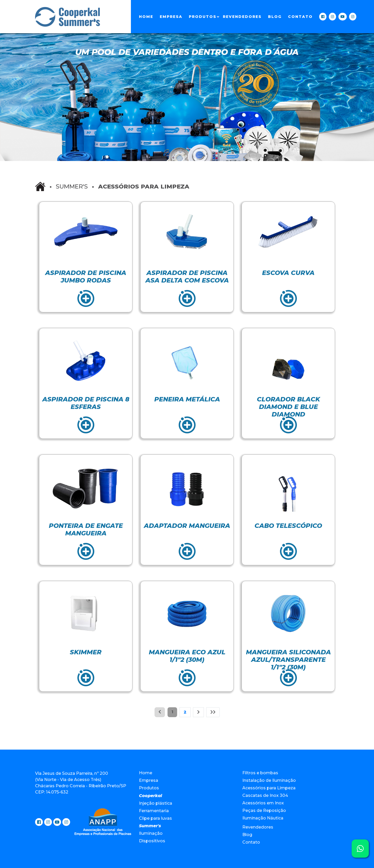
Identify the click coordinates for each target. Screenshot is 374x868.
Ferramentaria (154, 811)
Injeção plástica (156, 803)
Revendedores (242, 17)
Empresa (171, 17)
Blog (275, 17)
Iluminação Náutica (263, 818)
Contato (300, 17)
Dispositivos (152, 841)
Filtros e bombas (260, 773)
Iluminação (151, 833)
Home (146, 17)
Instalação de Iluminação (269, 780)
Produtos (203, 17)
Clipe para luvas (155, 818)
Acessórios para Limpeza (269, 788)
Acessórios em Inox (263, 803)
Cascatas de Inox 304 (265, 795)
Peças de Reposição (264, 810)
